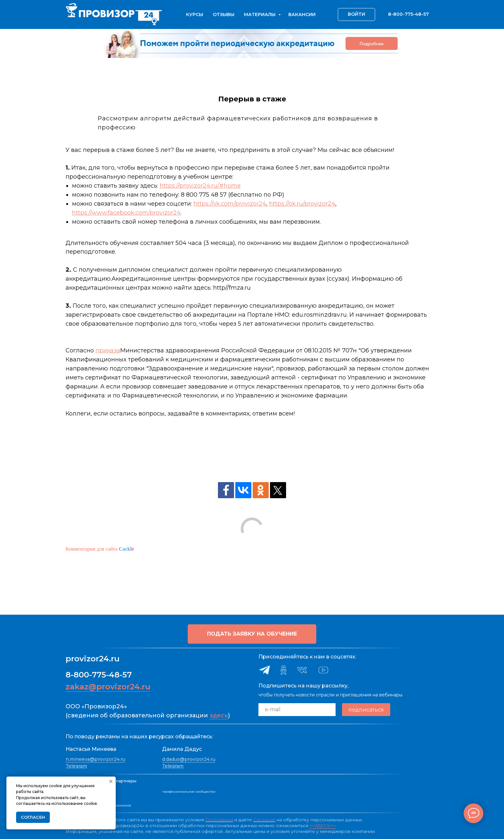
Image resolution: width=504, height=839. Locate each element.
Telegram (76, 766)
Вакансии (302, 14)
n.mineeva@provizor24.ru (95, 759)
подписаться (366, 710)
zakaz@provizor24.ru (108, 687)
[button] (252, 634)
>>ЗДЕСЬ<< (323, 825)
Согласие (264, 820)
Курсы (195, 14)
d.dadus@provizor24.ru (189, 759)
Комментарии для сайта (100, 549)
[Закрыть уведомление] (111, 781)
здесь (219, 715)
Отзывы (224, 14)
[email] (297, 710)
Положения (219, 820)
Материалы (260, 14)
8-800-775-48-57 (99, 675)
